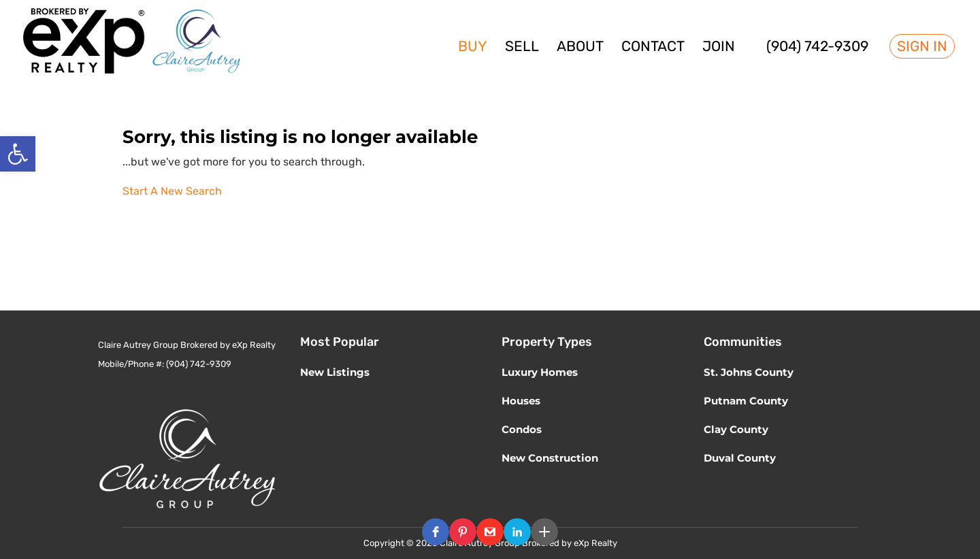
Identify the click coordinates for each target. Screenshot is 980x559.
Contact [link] (653, 48)
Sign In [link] (922, 46)
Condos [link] (522, 429)
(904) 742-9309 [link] (817, 48)
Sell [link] (522, 48)
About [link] (580, 48)
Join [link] (719, 48)
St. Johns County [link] (749, 372)
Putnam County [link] (746, 401)
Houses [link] (521, 401)
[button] (436, 532)
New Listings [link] (335, 372)
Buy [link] (473, 48)
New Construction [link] (550, 458)
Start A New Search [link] (172, 191)
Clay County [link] (736, 429)
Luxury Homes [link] (540, 372)
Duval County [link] (740, 458)
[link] (18, 154)
